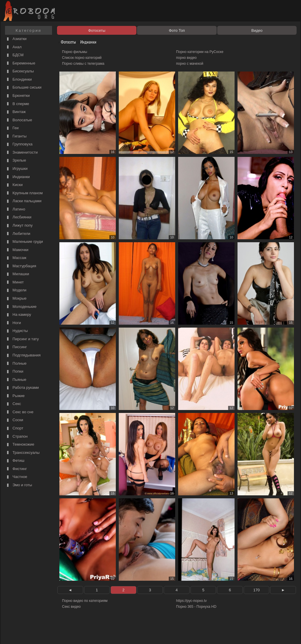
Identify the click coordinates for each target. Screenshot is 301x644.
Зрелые (16, 161)
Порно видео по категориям (85, 601)
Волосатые (19, 120)
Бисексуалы (20, 71)
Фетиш (15, 461)
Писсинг (16, 347)
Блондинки (19, 80)
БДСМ (15, 55)
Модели (16, 290)
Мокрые (16, 299)
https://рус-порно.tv (191, 601)
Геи (12, 128)
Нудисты (17, 331)
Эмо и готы (19, 485)
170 (257, 590)
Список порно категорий (82, 58)
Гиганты (16, 136)
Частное (16, 477)
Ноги (13, 323)
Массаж (16, 258)
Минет (15, 282)
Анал (14, 47)
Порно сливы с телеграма (83, 64)
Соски (14, 420)
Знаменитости (22, 153)
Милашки (17, 274)
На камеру (18, 315)
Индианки (18, 177)
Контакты (104, 633)
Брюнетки (18, 96)
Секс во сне (20, 412)
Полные (16, 364)
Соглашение (84, 633)
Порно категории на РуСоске (200, 52)
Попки (14, 372)
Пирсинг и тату (22, 339)
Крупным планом (24, 193)
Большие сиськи (24, 88)
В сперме (17, 104)
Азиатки (16, 39)
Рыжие (15, 396)
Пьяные (16, 380)
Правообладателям (56, 633)
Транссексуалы (23, 453)
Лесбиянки (19, 217)
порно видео (186, 58)
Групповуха (19, 144)
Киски (14, 185)
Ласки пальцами (24, 201)
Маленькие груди (24, 242)
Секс (13, 404)
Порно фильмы (75, 52)
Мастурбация (21, 266)
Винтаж (16, 112)
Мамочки (17, 250)
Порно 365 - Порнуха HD (196, 607)
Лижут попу (19, 226)
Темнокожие (20, 445)
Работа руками (22, 388)
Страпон (17, 437)
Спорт (14, 428)
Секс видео (71, 607)
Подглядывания (23, 355)
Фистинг (16, 469)
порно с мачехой (190, 64)
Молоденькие (21, 307)
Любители (18, 234)
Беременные (20, 63)
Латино (15, 209)
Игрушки (17, 169)
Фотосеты (66, 42)
